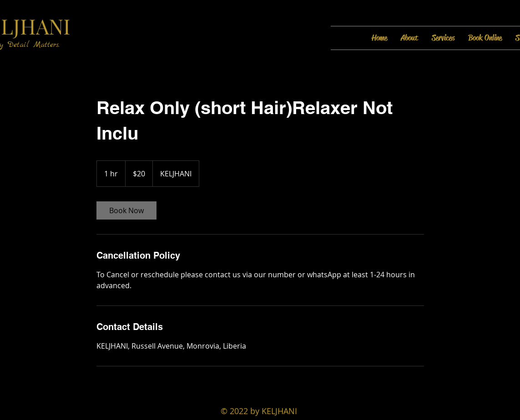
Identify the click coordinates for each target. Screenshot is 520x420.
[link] (126, 210)
